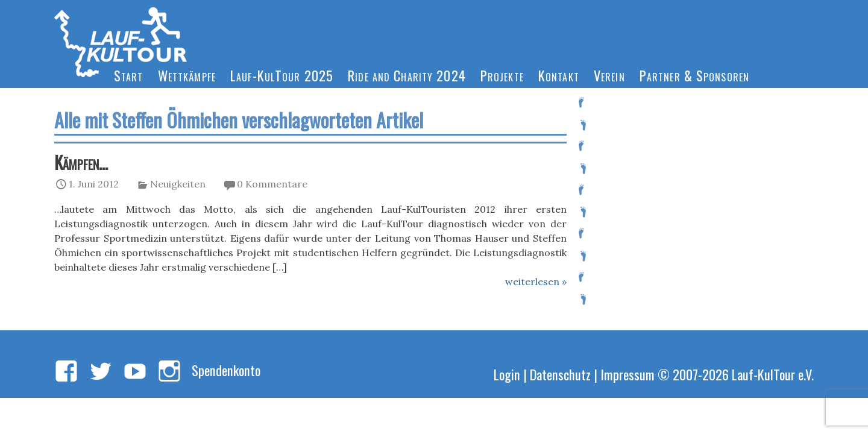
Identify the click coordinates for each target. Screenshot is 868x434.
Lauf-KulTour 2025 (282, 75)
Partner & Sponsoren (694, 75)
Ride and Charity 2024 (407, 75)
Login (507, 374)
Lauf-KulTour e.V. (773, 374)
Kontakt (559, 75)
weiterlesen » (536, 281)
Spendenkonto (226, 370)
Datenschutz (560, 374)
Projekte (502, 75)
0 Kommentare (272, 184)
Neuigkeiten (178, 184)
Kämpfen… (81, 162)
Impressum (627, 374)
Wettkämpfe (187, 75)
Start (129, 75)
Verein (609, 75)
